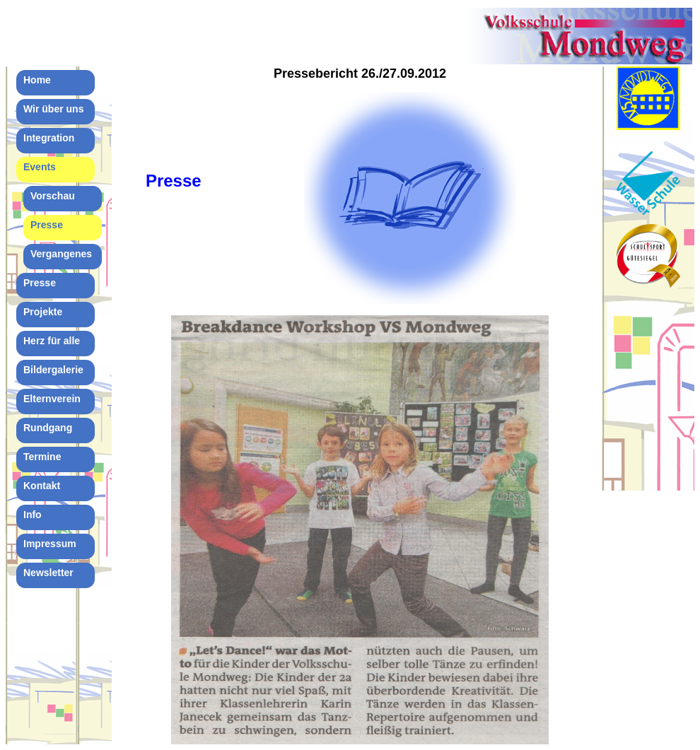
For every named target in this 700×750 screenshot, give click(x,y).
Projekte (43, 312)
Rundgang (48, 428)
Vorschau (53, 196)
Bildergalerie (53, 370)
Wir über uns (53, 109)
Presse (47, 225)
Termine (42, 457)
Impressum (50, 544)
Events (40, 167)
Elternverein (52, 399)
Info (33, 515)
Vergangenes (61, 254)
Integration (49, 138)
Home (37, 80)
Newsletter (48, 573)
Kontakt (42, 486)
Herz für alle (52, 341)
